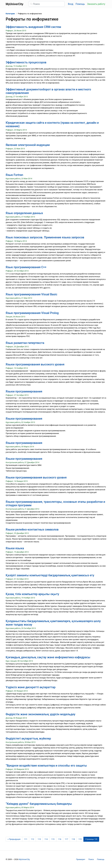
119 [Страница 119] (80, 839)
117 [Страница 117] (66, 839)
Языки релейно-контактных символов (32, 529)
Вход (71, 4)
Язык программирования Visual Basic (32, 294)
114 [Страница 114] (46, 839)
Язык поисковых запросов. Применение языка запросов (45, 237)
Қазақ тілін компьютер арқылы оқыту (32, 594)
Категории (10, 14)
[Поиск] (47, 4)
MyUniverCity (24, 859)
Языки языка (15, 548)
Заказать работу (96, 4)
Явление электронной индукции (28, 145)
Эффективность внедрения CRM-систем (33, 27)
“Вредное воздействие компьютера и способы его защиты (46, 766)
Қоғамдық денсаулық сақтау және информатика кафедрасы (48, 657)
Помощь (80, 4)
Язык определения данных (24, 213)
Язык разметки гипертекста (25, 343)
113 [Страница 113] (39, 839)
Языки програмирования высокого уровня (35, 364)
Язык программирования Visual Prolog (32, 313)
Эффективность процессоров (26, 62)
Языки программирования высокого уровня (36, 477)
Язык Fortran (14, 175)
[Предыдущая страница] (14, 839)
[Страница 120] (91, 839)
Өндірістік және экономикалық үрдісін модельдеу (40, 714)
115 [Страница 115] (53, 839)
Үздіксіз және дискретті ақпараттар (31, 687)
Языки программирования (24, 391)
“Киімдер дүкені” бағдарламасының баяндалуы (39, 804)
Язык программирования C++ (26, 267)
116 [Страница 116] (60, 839)
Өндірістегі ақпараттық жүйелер (28, 738)
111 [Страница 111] (26, 839)
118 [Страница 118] (73, 839)
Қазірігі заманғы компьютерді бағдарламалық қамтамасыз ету (50, 575)
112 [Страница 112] (33, 839)
